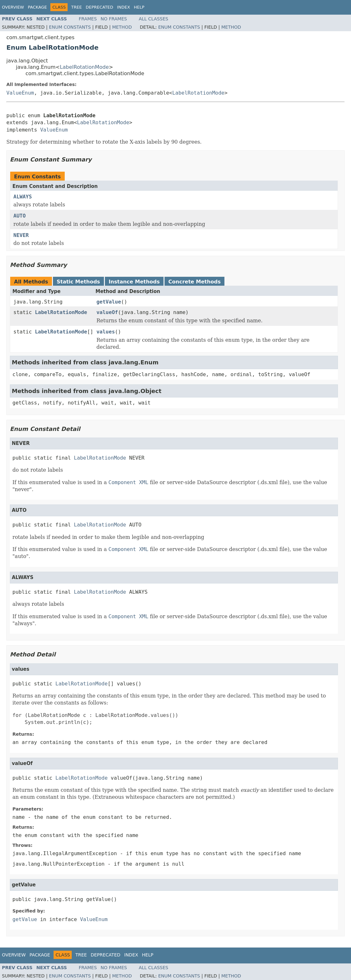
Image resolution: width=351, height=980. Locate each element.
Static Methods (78, 282)
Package (37, 7)
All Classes (154, 19)
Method (122, 27)
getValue (109, 302)
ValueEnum (20, 93)
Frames (88, 19)
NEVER (21, 235)
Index (124, 7)
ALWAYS (23, 197)
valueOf (107, 312)
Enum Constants (70, 27)
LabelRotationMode (84, 67)
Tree (76, 7)
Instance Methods (134, 282)
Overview (13, 7)
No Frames (114, 19)
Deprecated (99, 7)
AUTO (20, 216)
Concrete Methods (194, 282)
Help (139, 7)
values (106, 332)
